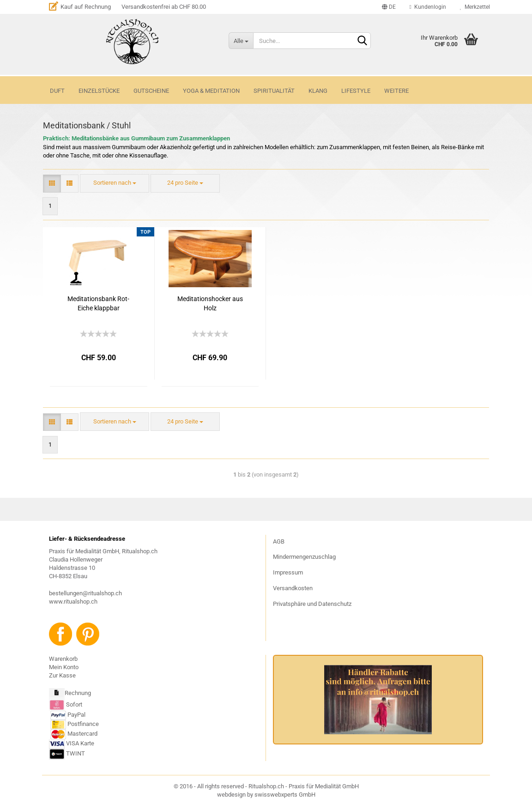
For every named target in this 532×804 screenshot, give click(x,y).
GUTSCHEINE (151, 91)
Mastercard (82, 734)
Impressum (288, 572)
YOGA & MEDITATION (211, 91)
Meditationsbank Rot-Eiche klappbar (98, 303)
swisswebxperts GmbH (285, 795)
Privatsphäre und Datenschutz (312, 604)
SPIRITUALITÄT (274, 91)
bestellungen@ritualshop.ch (85, 593)
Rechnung (78, 693)
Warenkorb (63, 659)
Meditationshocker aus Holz (210, 303)
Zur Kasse (62, 675)
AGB (279, 541)
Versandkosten (293, 588)
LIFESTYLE (356, 91)
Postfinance (83, 724)
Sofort (74, 704)
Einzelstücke (99, 91)
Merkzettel (475, 7)
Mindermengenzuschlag (304, 557)
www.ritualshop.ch (73, 601)
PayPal (68, 715)
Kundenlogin (428, 7)
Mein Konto (64, 667)
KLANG (318, 91)
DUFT (57, 91)
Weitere (396, 91)
